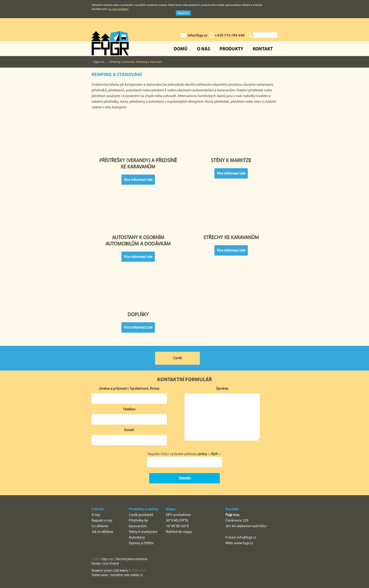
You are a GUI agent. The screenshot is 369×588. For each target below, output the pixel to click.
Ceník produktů (141, 515)
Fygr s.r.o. (99, 62)
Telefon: (129, 409)
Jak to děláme (102, 532)
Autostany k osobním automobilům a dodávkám (138, 216)
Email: (129, 430)
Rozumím (183, 13)
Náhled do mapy (179, 532)
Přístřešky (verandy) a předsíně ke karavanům (138, 139)
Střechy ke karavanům (231, 216)
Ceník (177, 358)
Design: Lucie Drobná (105, 563)
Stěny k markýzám (143, 532)
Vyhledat (250, 35)
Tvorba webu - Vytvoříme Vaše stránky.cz (117, 575)
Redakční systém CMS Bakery (110, 570)
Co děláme (100, 526)
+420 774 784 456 (230, 35)
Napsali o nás (102, 520)
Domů (181, 49)
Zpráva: (222, 388)
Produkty (231, 49)
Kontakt (263, 49)
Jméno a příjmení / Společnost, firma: (129, 388)
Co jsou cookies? (118, 9)
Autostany (137, 537)
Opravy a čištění (141, 543)
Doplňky (138, 294)
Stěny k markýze (231, 139)
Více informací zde (138, 180)
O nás (204, 49)
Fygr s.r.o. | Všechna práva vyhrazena (124, 559)
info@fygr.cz (198, 35)
